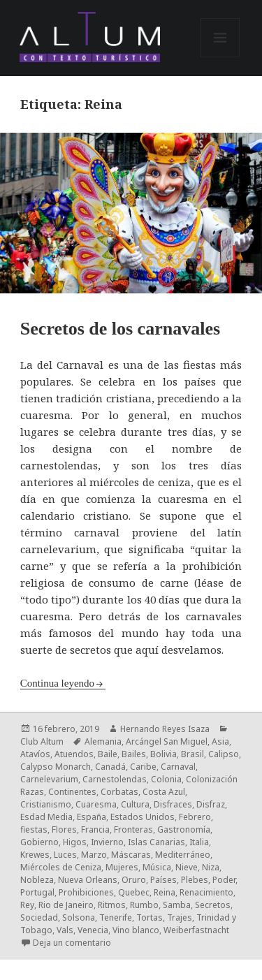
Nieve (187, 867)
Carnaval (178, 767)
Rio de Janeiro (66, 905)
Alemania (103, 741)
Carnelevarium (49, 779)
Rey (27, 905)
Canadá (110, 767)
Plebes (195, 880)
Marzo (94, 855)
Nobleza (37, 880)
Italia (199, 842)
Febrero (195, 817)
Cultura (135, 804)
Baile (108, 754)
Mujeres (122, 867)
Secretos (213, 905)
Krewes (35, 855)
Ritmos (112, 905)
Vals (65, 930)
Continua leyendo (57, 683)
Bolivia (163, 754)
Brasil (192, 754)
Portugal (37, 892)
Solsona (79, 917)
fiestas (34, 829)
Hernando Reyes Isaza (165, 729)
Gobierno (39, 842)
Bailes (134, 754)
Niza (211, 867)
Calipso (224, 754)
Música (157, 867)
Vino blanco (136, 930)
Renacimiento (206, 892)
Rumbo (144, 905)
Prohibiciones (86, 892)
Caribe (143, 767)
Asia (220, 741)
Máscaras (131, 855)
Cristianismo (46, 804)
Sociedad (39, 917)
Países (163, 880)
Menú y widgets (220, 57)
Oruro (134, 880)
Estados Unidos (143, 817)
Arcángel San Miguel (167, 741)
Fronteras (133, 829)
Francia (95, 829)
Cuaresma (96, 804)
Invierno (107, 842)
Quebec (134, 892)
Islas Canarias (157, 842)
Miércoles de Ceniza (61, 867)
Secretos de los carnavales (120, 329)
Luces (65, 855)
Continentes (72, 792)
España (92, 817)
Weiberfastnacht (196, 930)
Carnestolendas (115, 779)
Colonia (166, 779)
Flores (64, 829)
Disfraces (173, 804)
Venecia (93, 930)
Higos (75, 842)
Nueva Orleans (88, 880)
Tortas (150, 917)
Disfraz (211, 804)
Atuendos (74, 754)
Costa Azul (164, 792)
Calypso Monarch (56, 767)
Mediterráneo (183, 855)
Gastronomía (184, 829)
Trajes (180, 917)
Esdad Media (46, 817)
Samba (177, 905)
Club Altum (42, 741)
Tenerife (116, 917)
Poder (224, 880)
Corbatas (119, 792)
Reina (165, 892)
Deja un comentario (72, 943)
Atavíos (35, 754)
